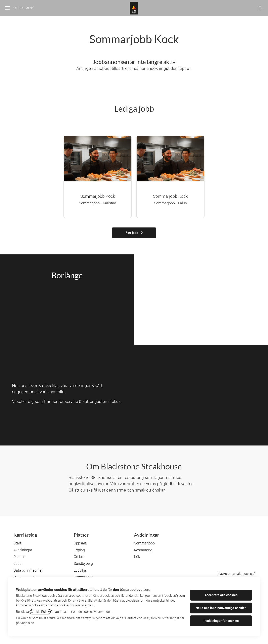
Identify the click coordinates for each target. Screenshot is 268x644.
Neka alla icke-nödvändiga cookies (221, 608)
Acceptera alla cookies (221, 595)
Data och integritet (28, 570)
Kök (137, 557)
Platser (19, 557)
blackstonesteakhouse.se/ (236, 574)
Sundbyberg (83, 563)
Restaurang (143, 550)
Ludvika (80, 570)
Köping (79, 550)
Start (17, 543)
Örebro (79, 557)
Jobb (17, 563)
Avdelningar (23, 550)
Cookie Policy (40, 612)
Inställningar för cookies (221, 621)
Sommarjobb (144, 543)
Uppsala (80, 543)
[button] (260, 8)
